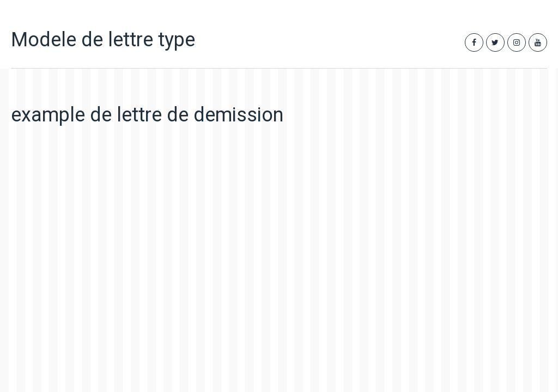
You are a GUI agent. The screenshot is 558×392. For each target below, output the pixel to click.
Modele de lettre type (103, 40)
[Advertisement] (188, 233)
